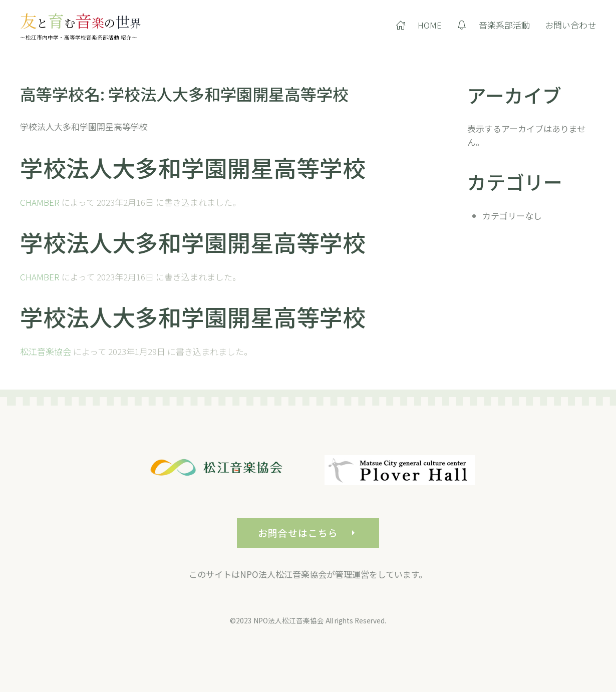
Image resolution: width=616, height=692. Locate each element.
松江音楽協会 (46, 351)
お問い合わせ (570, 25)
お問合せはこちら (308, 540)
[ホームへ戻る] (80, 25)
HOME (419, 25)
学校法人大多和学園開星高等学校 (193, 167)
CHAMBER (40, 202)
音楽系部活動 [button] (493, 25)
